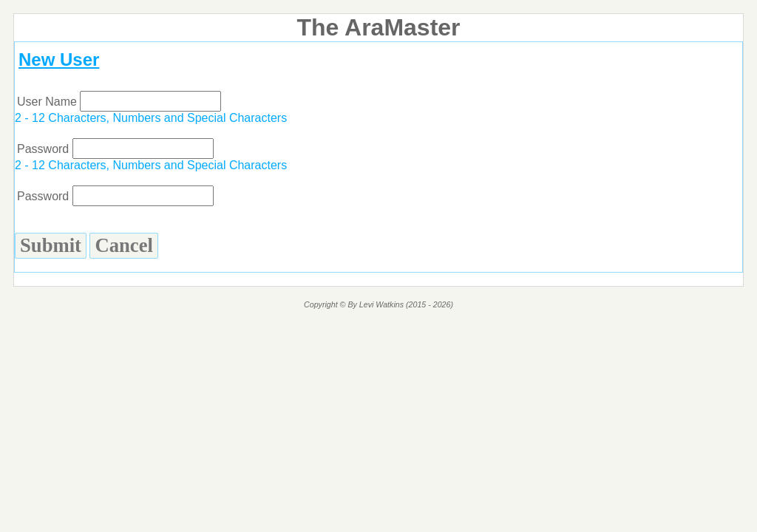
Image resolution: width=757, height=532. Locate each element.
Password (115, 149)
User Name (119, 102)
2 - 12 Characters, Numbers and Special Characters (151, 118)
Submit (51, 245)
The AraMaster (378, 27)
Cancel (123, 245)
